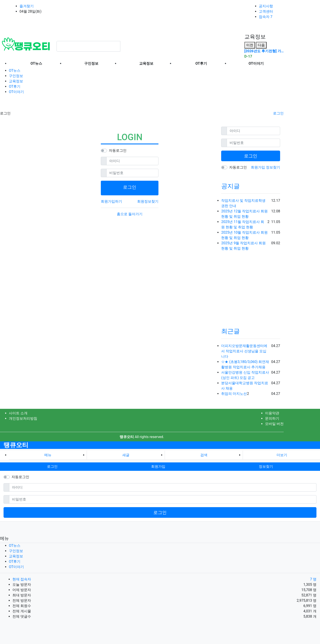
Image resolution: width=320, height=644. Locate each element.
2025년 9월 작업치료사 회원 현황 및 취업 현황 (243, 246)
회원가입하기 (111, 201)
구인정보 (16, 76)
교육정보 (16, 81)
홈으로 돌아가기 (130, 214)
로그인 (278, 113)
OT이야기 (16, 92)
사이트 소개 (18, 413)
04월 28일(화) (30, 11)
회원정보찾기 (148, 201)
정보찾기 (273, 167)
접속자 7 (266, 17)
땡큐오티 (16, 445)
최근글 (230, 331)
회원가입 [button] (158, 467)
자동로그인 (118, 150)
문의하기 (272, 418)
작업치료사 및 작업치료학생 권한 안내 (243, 203)
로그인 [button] (52, 467)
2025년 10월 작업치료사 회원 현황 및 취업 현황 (244, 235)
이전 (250, 45)
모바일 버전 (274, 424)
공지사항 (266, 6)
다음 (261, 45)
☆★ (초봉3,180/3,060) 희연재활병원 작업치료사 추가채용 (245, 364)
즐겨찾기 (27, 6)
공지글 (230, 186)
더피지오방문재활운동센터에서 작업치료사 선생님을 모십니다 (244, 351)
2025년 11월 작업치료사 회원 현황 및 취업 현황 (243, 224)
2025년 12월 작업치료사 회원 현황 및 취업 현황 (244, 214)
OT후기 (15, 86)
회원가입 (258, 167)
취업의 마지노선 (234, 394)
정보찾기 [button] (266, 467)
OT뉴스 (15, 71)
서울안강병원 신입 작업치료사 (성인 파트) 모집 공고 (245, 375)
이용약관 (272, 413)
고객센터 (266, 11)
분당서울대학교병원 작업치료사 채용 (245, 386)
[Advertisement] (35, 104)
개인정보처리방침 (23, 418)
